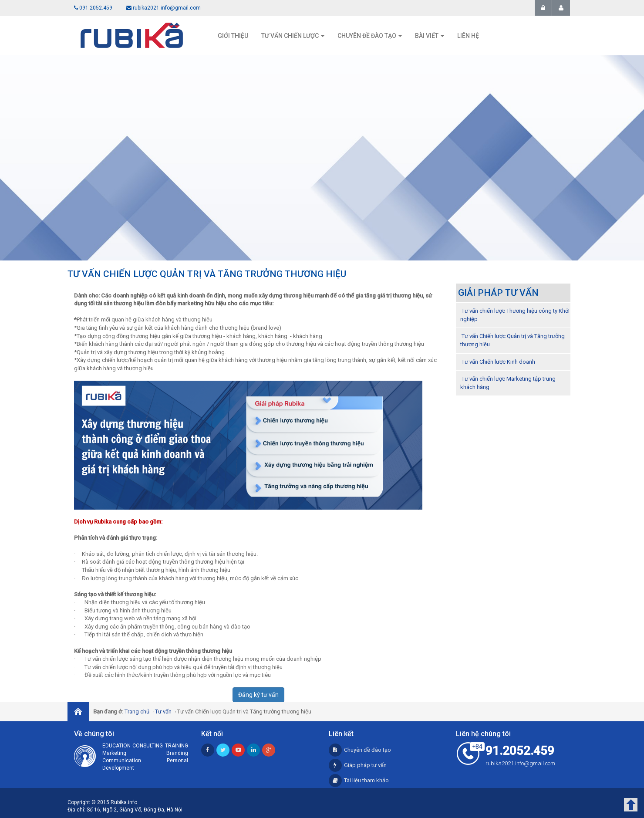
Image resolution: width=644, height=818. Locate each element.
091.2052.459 (93, 8)
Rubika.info (124, 802)
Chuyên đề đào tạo (360, 750)
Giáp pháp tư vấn (358, 765)
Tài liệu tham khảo (359, 780)
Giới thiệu (233, 36)
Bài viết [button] (430, 36)
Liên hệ (468, 36)
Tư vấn (163, 712)
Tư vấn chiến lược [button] (293, 36)
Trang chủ (137, 712)
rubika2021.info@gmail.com (164, 8)
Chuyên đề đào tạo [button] (370, 36)
